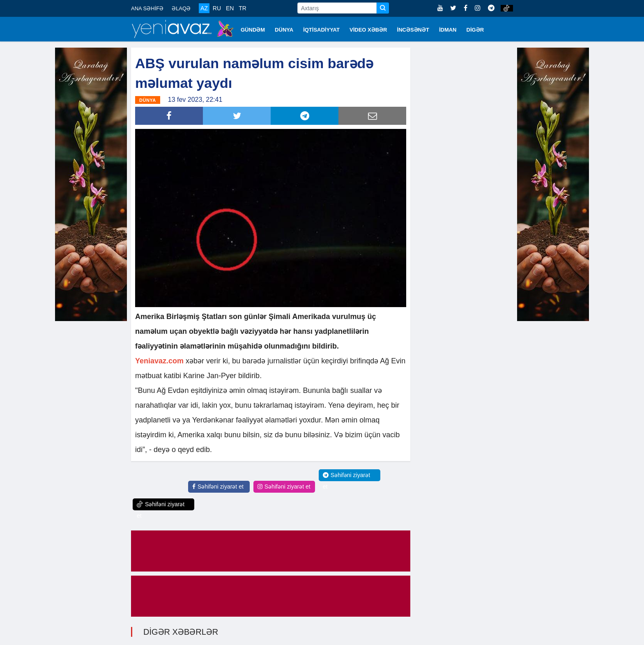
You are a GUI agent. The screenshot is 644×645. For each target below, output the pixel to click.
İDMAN (448, 30)
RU (217, 8)
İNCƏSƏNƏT (413, 30)
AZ (204, 8)
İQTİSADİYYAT (321, 30)
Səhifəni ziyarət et (218, 487)
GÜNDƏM (253, 30)
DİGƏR (475, 30)
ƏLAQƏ (181, 8)
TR (243, 8)
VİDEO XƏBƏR (368, 30)
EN (230, 8)
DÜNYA (284, 30)
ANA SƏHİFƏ (147, 8)
